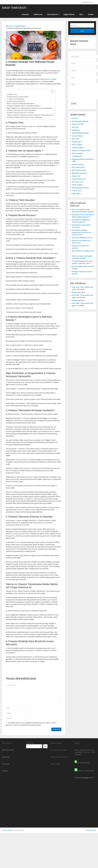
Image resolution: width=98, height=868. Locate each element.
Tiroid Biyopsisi (77, 156)
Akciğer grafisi (77, 142)
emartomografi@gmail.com (84, 778)
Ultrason (75, 118)
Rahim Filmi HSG (78, 124)
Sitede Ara (30, 743)
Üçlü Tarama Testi (78, 167)
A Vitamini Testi (12, 94)
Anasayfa (25, 14)
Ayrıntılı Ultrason (77, 136)
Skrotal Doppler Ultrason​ (80, 188)
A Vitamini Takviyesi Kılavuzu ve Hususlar (20, 113)
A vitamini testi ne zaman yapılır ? (18, 97)
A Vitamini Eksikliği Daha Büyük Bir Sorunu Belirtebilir (24, 117)
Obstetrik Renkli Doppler (80, 133)
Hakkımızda (38, 14)
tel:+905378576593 (87, 2)
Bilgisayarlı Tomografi (79, 173)
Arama (82, 31)
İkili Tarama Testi (77, 182)
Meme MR (76, 139)
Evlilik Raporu (76, 194)
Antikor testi (76, 176)
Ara (45, 746)
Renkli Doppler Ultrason (80, 121)
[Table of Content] (53, 92)
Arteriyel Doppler (78, 148)
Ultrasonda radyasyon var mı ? (82, 238)
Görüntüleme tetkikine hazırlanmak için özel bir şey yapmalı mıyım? (81, 232)
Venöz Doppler (77, 145)
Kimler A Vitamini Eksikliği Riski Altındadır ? (21, 104)
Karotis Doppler (77, 185)
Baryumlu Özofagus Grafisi (81, 151)
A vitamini (53, 79)
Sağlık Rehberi (69, 14)
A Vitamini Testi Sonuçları (16, 99)
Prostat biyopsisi (77, 164)
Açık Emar (75, 127)
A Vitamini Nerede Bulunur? (16, 101)
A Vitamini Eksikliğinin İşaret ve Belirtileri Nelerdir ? (24, 106)
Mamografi (76, 130)
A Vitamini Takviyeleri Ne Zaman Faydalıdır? (21, 110)
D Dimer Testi (76, 191)
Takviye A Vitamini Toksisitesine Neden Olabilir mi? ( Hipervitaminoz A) (30, 115)
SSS (81, 14)
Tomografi (6, 764)
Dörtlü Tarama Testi (79, 179)
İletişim (91, 14)
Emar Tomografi (14, 8)
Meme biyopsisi (77, 153)
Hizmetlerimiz (52, 14)
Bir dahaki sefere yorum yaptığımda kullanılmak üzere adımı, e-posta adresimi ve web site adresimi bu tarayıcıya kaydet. (31, 724)
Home (11, 26)
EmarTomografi (91, 830)
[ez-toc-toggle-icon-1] (52, 92)
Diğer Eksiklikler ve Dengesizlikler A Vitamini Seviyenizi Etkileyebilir (29, 108)
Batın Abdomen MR (79, 170)
